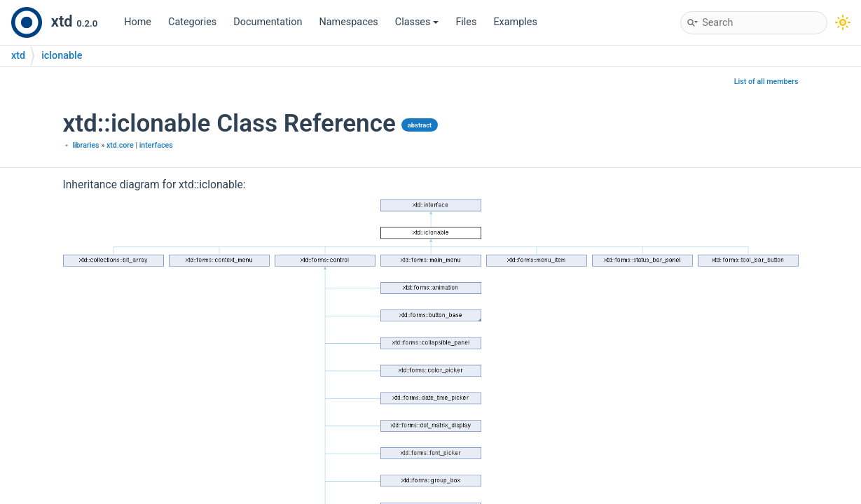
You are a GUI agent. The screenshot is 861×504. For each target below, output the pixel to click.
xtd (18, 56)
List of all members (766, 82)
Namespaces (349, 22)
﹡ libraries (81, 145)
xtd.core (120, 145)
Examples (515, 22)
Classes (417, 22)
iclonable (62, 56)
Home (138, 22)
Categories (192, 22)
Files (466, 22)
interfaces (156, 145)
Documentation (268, 22)
